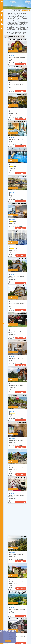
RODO (8, 639)
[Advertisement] (15, 520)
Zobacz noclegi (21, 64)
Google (6, 632)
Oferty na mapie (26, 10)
